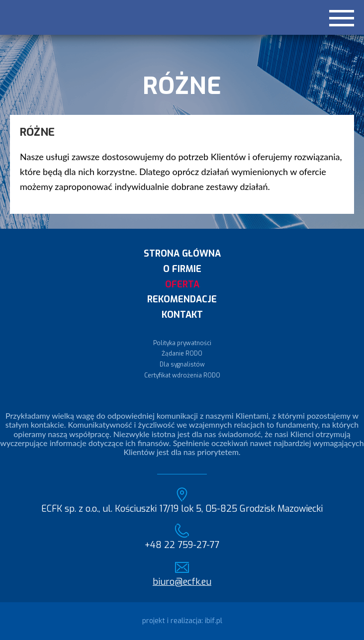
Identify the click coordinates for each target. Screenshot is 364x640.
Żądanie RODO (182, 354)
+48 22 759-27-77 (182, 545)
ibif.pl (214, 621)
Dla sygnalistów (182, 365)
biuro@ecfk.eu (182, 582)
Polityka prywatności (182, 343)
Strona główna (182, 254)
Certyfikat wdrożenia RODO (182, 375)
